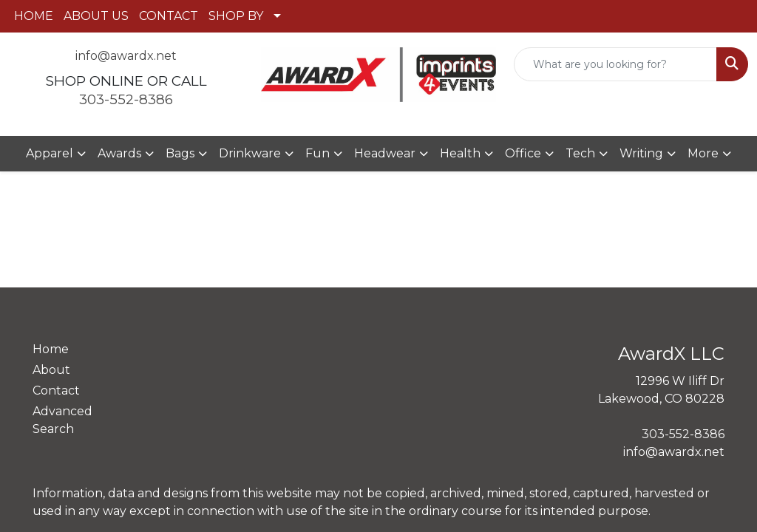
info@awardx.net (126, 56)
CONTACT (169, 16)
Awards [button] (119, 153)
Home (51, 349)
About (51, 370)
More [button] (703, 153)
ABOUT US (96, 16)
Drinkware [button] (250, 153)
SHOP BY (236, 16)
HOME (34, 16)
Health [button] (460, 153)
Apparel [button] (50, 153)
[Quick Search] (615, 64)
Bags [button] (180, 153)
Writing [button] (641, 153)
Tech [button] (580, 153)
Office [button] (523, 153)
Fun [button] (318, 153)
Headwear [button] (385, 153)
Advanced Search (62, 420)
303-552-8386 (126, 99)
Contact (56, 391)
